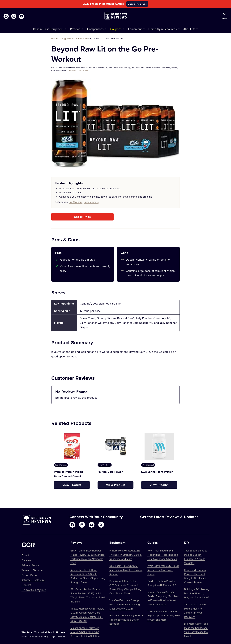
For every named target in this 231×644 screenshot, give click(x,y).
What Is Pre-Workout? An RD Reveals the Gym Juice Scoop (163, 570)
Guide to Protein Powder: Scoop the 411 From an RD (162, 583)
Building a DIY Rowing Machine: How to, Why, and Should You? (197, 593)
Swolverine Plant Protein (157, 472)
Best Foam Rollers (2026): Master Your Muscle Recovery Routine (126, 570)
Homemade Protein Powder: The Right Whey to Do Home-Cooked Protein (195, 576)
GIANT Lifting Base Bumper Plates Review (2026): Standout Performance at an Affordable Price (88, 557)
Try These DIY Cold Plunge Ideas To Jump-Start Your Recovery (195, 611)
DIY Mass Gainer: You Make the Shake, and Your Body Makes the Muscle (196, 630)
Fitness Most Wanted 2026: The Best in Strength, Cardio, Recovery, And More (126, 555)
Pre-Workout (81, 38)
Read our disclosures (79, 70)
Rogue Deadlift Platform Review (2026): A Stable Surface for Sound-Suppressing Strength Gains (88, 576)
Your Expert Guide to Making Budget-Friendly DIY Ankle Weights (196, 557)
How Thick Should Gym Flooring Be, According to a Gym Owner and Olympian (163, 555)
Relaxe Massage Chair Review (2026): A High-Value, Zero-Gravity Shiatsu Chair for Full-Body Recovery (87, 615)
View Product (72, 485)
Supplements (68, 38)
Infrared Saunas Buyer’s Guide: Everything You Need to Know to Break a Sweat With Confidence (163, 598)
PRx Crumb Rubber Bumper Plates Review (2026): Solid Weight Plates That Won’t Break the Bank (88, 595)
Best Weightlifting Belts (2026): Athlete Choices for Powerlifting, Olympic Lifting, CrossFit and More (126, 587)
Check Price (82, 217)
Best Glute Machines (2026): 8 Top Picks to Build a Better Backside (126, 620)
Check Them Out (137, 4)
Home (54, 38)
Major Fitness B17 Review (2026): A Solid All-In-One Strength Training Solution (85, 632)
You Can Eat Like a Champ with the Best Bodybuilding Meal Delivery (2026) (125, 604)
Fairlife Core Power (110, 472)
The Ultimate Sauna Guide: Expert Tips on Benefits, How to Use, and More (164, 616)
